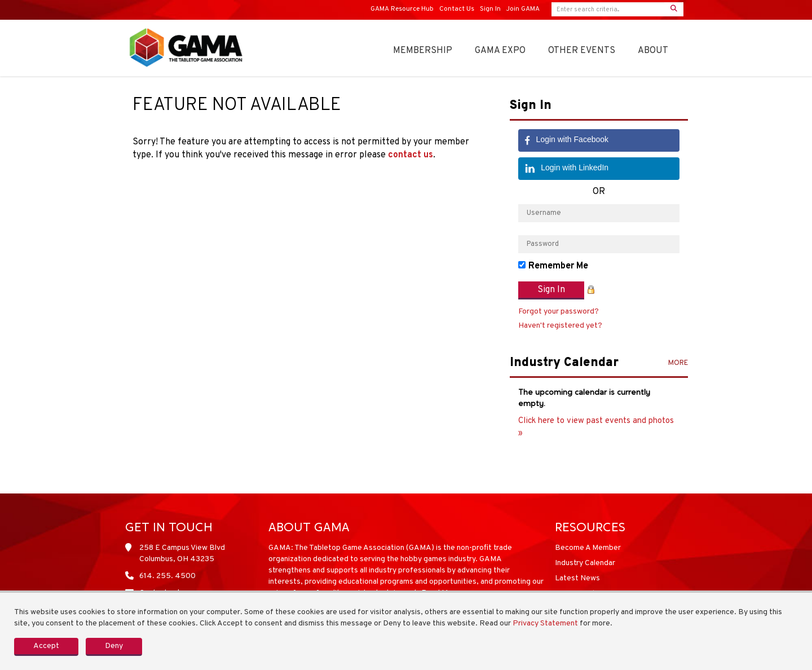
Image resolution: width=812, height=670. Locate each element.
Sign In (490, 9)
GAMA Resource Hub (402, 9)
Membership (423, 51)
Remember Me (558, 266)
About (653, 51)
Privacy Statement (545, 623)
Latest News (577, 578)
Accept (46, 646)
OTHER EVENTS (582, 51)
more (678, 363)
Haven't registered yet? (560, 326)
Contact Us (457, 9)
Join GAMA (523, 9)
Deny (114, 646)
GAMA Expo (500, 51)
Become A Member (588, 548)
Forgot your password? (559, 312)
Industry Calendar (585, 563)
